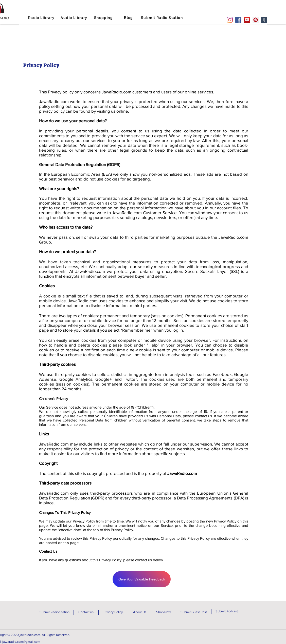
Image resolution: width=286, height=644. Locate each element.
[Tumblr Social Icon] (264, 20)
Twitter (130, 379)
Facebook (222, 374)
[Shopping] (104, 18)
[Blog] (129, 18)
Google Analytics (76, 379)
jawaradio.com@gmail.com (21, 642)
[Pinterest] (256, 20)
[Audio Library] (75, 18)
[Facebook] (238, 20)
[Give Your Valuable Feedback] (142, 579)
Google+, (104, 379)
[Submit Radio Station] (162, 18)
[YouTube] (247, 20)
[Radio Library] (42, 18)
